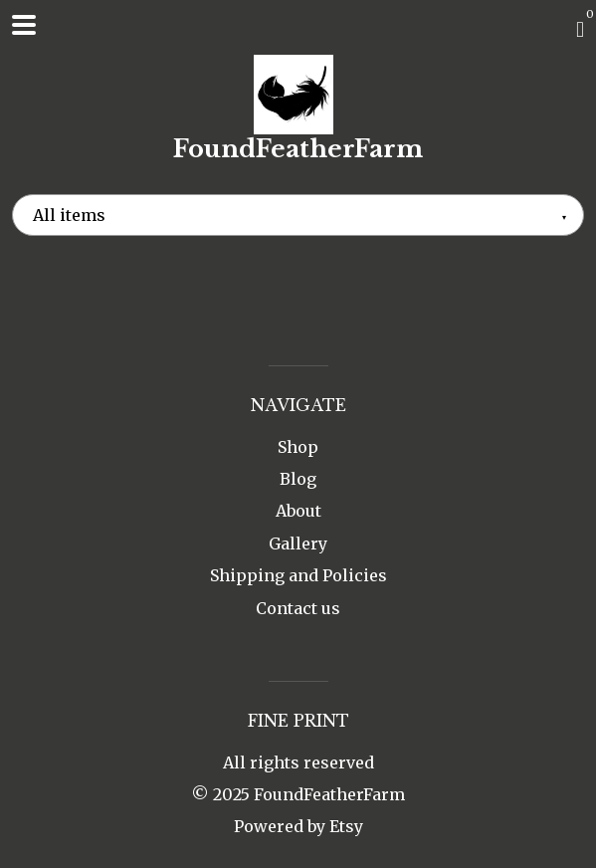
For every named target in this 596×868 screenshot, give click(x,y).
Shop (298, 447)
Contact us (298, 608)
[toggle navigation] (24, 25)
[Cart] (580, 29)
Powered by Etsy (298, 826)
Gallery (298, 543)
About (298, 511)
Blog (298, 479)
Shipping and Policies (298, 575)
